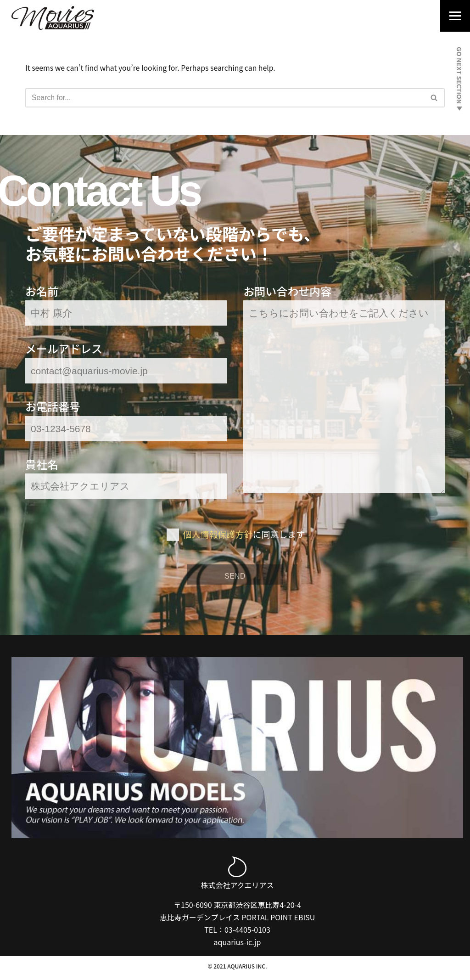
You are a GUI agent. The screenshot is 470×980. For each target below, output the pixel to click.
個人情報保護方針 (218, 535)
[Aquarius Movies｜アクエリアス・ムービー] (53, 18)
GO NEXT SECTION (459, 79)
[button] (434, 98)
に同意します (244, 535)
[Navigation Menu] (452, 17)
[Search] (225, 98)
